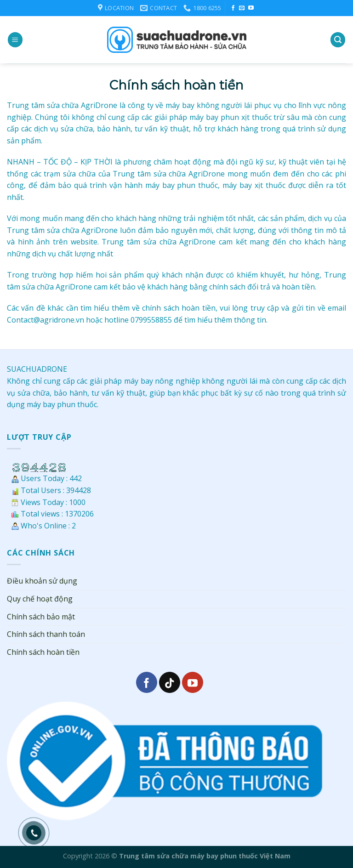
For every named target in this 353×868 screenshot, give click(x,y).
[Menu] (15, 40)
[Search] (338, 40)
